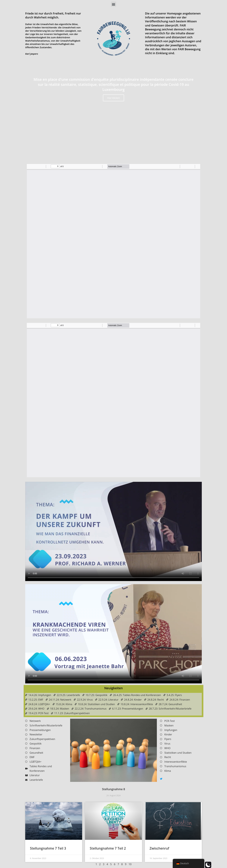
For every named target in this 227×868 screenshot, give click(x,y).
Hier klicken (113, 98)
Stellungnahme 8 (113, 789)
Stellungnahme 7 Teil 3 (48, 848)
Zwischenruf (159, 848)
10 (130, 864)
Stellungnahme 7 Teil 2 (108, 848)
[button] (114, 4)
